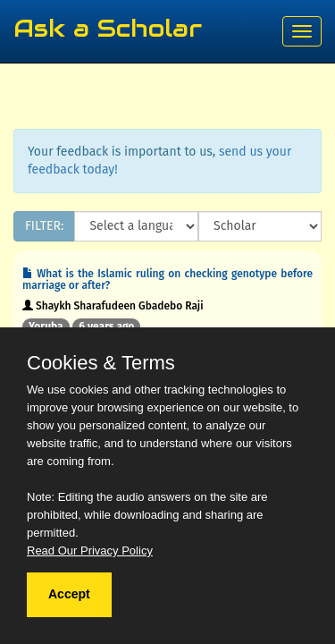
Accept (69, 594)
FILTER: (44, 226)
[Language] (136, 226)
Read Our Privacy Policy (90, 551)
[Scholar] (260, 226)
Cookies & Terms (101, 363)
